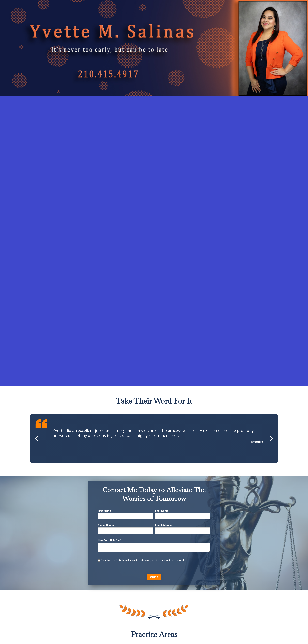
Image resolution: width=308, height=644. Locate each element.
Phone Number (107, 525)
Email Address (164, 525)
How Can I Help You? (110, 540)
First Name (104, 511)
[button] (37, 439)
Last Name (162, 511)
